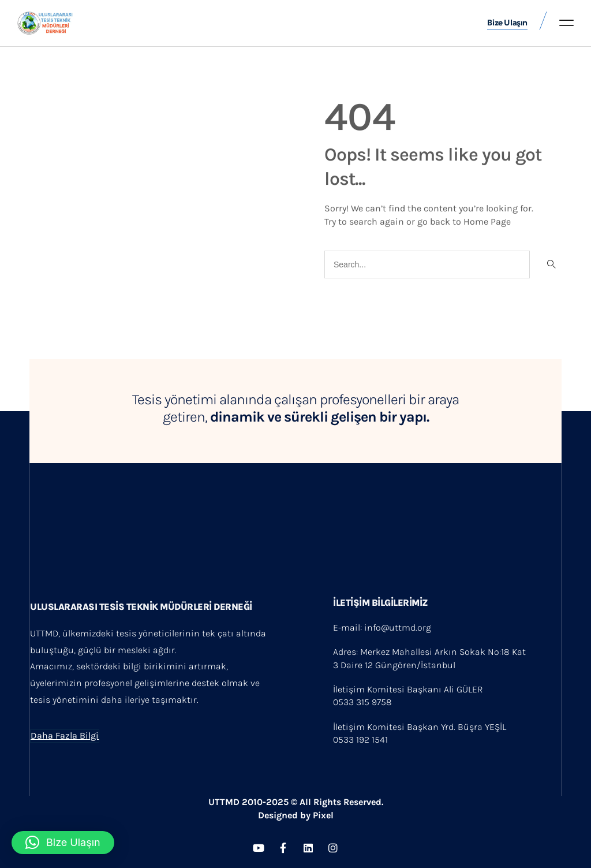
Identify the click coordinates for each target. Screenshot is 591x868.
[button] (566, 23)
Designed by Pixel (296, 815)
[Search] (550, 265)
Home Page (487, 220)
